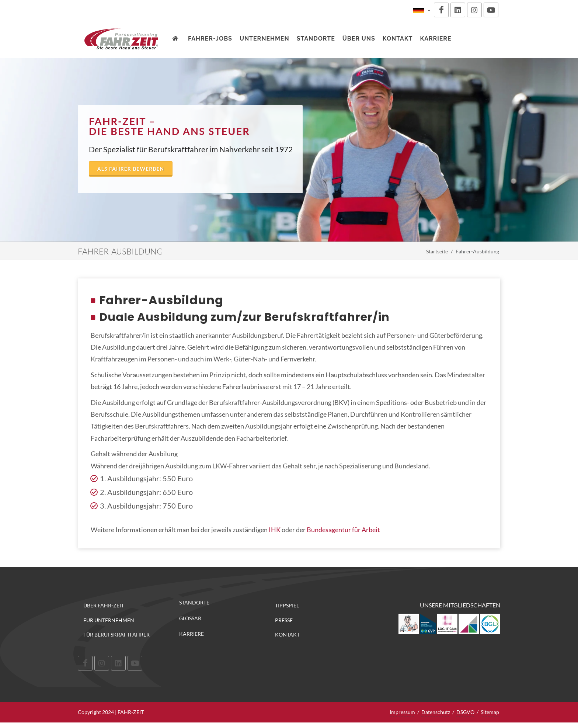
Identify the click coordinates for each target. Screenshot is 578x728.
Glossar (190, 618)
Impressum (402, 712)
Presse (284, 620)
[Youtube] (491, 10)
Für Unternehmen (109, 620)
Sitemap (490, 712)
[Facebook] (441, 10)
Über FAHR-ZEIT (104, 605)
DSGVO (465, 712)
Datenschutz (436, 712)
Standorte (194, 603)
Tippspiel (287, 605)
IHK (275, 530)
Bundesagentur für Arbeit (343, 530)
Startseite (437, 251)
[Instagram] (474, 10)
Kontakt (287, 635)
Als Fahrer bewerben (131, 169)
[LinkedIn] (458, 10)
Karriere (191, 634)
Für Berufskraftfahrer (116, 635)
